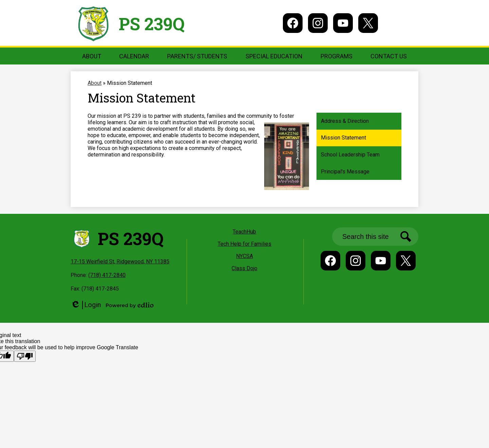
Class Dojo (244, 268)
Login (86, 305)
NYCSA (244, 256)
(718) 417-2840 (107, 275)
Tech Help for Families (244, 244)
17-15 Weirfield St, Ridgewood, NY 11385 (120, 262)
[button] (92, 56)
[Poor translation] (25, 356)
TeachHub (244, 232)
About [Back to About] (95, 83)
